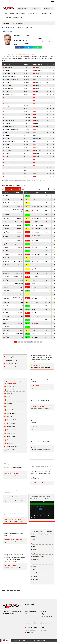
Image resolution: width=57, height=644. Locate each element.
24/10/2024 (6, 313)
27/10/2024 (6, 309)
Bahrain (34, 583)
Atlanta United (18, 203)
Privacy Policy (30, 633)
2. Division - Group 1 (9, 159)
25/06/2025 (6, 229)
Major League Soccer (9, 73)
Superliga (6, 82)
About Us (13, 2)
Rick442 (8, 393)
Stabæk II (37, 159)
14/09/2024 (6, 337)
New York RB (36, 229)
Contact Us (30, 2)
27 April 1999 (26, 44)
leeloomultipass (11, 446)
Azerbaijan (35, 580)
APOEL (34, 287)
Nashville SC (36, 241)
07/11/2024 (6, 298)
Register (52, 3)
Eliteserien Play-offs (9, 165)
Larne (35, 323)
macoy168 (9, 390)
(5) (30, 189)
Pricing (12, 14)
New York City (18, 222)
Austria (34, 576)
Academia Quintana (38, 406)
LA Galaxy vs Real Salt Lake (13, 519)
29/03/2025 (6, 269)
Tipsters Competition (34, 14)
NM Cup (6, 97)
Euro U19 (6, 168)
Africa (34, 540)
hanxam (9, 417)
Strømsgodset (19, 284)
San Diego (19, 215)
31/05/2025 (6, 232)
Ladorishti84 (10, 437)
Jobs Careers (44, 630)
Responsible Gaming (31, 628)
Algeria (34, 546)
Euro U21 (6, 138)
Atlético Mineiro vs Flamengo (14, 540)
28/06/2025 (6, 225)
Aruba (34, 566)
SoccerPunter (6, 23)
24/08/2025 (6, 203)
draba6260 (9, 387)
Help (50, 14)
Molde (36, 79)
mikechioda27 (10, 430)
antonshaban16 (10, 420)
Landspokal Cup (8, 103)
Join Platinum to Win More (38, 483)
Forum (42, 619)
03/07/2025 (6, 222)
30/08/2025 (6, 199)
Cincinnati (36, 247)
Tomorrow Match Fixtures (12, 367)
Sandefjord (35, 316)
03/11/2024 (6, 302)
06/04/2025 (6, 265)
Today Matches (45, 614)
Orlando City (18, 277)
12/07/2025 (6, 218)
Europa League (7, 144)
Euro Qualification (8, 94)
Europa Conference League (11, 79)
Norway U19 (37, 168)
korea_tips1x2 (10, 427)
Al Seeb (34, 427)
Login (46, 2)
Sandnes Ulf (20, 306)
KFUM (21, 330)
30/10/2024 (6, 306)
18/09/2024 (6, 334)
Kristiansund (35, 196)
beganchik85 (10, 450)
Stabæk (36, 153)
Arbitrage (16, 17)
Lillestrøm (20, 320)
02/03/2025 (6, 277)
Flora (34, 447)
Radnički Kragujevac (38, 386)
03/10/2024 (6, 323)
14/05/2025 (6, 247)
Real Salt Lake (17, 261)
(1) (44, 189)
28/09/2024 (6, 327)
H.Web (34, 462)
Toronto (36, 68)
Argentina (35, 560)
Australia (34, 573)
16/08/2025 (6, 206)
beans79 (9, 443)
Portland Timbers (37, 225)
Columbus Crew (37, 206)
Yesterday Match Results (12, 364)
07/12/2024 (6, 280)
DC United (35, 251)
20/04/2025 (6, 261)
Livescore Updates (10, 357)
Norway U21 (37, 138)
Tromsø (34, 327)
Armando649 (10, 413)
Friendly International (9, 127)
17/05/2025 (6, 244)
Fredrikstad (20, 280)
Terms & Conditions (31, 630)
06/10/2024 (6, 320)
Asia (33, 570)
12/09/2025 (6, 196)
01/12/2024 (6, 284)
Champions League (9, 76)
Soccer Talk (8, 17)
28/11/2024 (6, 287)
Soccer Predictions (31, 611)
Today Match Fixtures (11, 360)
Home (6, 14)
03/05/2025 (6, 254)
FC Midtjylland (38, 76)
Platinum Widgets (21, 14)
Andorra (34, 550)
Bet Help (28, 614)
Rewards (37, 2)
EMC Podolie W (36, 365)
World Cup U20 (7, 150)
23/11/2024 (6, 291)
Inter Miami (19, 265)
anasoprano (10, 423)
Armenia (34, 563)
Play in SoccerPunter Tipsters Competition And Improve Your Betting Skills (15, 475)
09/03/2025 (6, 273)
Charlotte (35, 232)
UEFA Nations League (9, 121)
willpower (9, 400)
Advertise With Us (21, 2)
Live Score (43, 611)
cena (8, 397)
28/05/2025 (6, 236)
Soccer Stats (44, 609)
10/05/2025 (6, 251)
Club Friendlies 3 (8, 88)
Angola (34, 553)
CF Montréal (35, 199)
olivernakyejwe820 (11, 463)
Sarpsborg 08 (19, 294)
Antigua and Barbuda (38, 556)
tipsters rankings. (12, 384)
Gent (20, 313)
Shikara (8, 440)
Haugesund (20, 309)
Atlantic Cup (7, 85)
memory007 (10, 433)
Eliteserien (6, 71)
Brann (33, 291)
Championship (7, 68)
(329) (13, 189)
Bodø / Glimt (38, 71)
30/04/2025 (6, 258)
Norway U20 (37, 150)
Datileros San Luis (10, 566)
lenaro (8, 403)
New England (36, 254)
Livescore (44, 14)
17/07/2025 (6, 215)
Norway (36, 94)
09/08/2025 (6, 211)
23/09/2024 (6, 330)
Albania (34, 543)
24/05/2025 (6, 241)
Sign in (6, 501)
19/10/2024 (6, 316)
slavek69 (9, 410)
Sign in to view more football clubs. (14, 568)
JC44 (8, 407)
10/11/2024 (6, 294)
